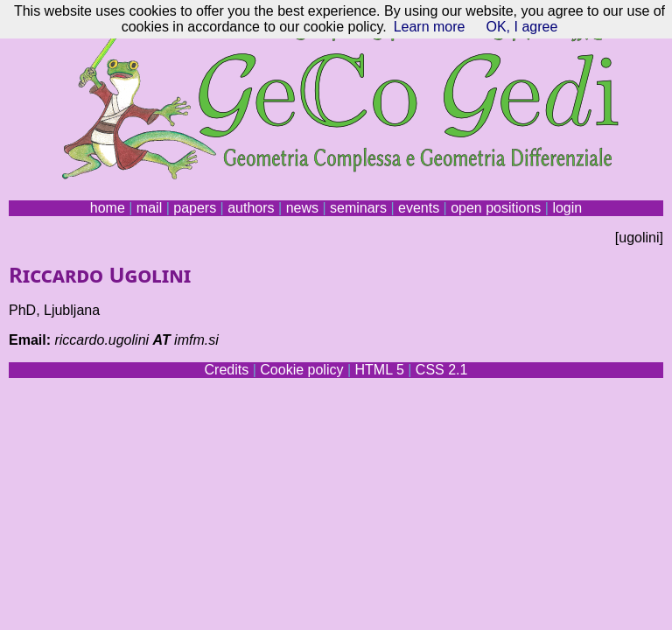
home (108, 208)
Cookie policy (301, 370)
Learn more (430, 27)
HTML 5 (379, 370)
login (567, 208)
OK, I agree (521, 27)
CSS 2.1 (442, 370)
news (302, 208)
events (419, 208)
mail (149, 208)
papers (195, 208)
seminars (358, 208)
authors (251, 208)
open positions (496, 208)
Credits (227, 370)
